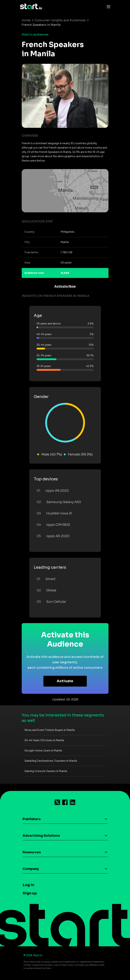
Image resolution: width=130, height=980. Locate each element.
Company (31, 869)
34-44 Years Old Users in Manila (44, 740)
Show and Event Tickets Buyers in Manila (50, 730)
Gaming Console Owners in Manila (46, 771)
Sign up (30, 893)
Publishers (32, 819)
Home (26, 20)
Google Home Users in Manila (43, 751)
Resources (32, 852)
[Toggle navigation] (108, 6)
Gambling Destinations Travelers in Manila (51, 761)
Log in (28, 885)
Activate (65, 681)
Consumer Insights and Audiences (60, 20)
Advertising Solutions (41, 836)
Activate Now (65, 286)
